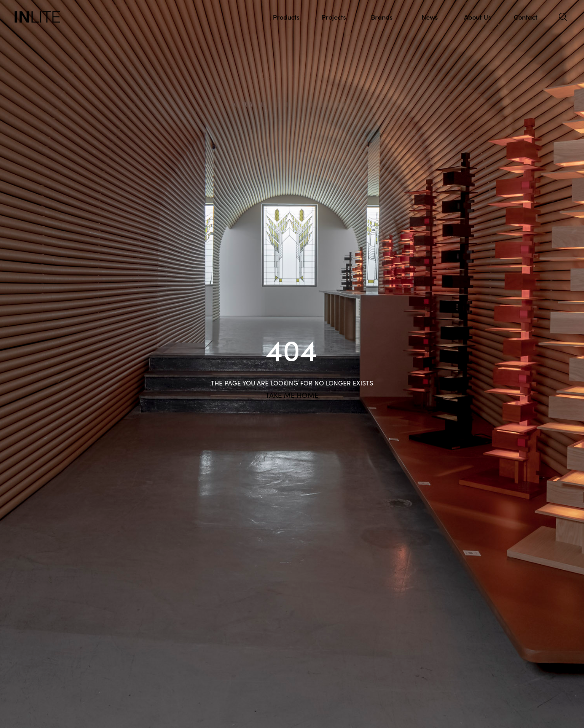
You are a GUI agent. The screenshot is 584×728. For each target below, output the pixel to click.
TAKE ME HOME (292, 395)
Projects (334, 17)
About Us (477, 17)
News (430, 17)
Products (286, 17)
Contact (526, 17)
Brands (382, 17)
